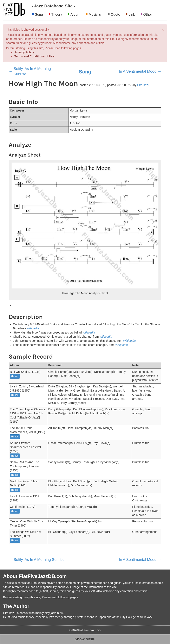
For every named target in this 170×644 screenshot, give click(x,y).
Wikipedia (33, 328)
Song (39, 15)
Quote (116, 15)
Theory (57, 15)
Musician (96, 15)
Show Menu (85, 639)
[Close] (163, 30)
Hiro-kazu (143, 85)
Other (148, 15)
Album (75, 15)
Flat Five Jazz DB (89, 630)
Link (132, 15)
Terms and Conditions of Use (34, 56)
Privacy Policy (24, 52)
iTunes (15, 376)
